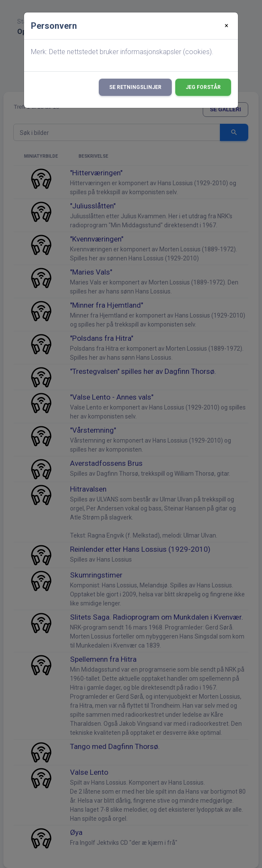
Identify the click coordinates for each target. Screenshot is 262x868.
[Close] (227, 26)
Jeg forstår (203, 87)
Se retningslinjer (135, 87)
